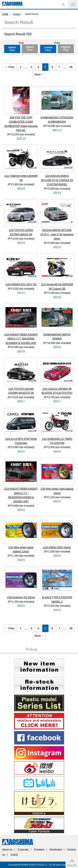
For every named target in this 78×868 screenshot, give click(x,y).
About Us (7, 850)
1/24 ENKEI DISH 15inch (57, 547)
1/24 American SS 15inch (21, 597)
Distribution (56, 850)
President (39, 850)
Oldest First (30, 48)
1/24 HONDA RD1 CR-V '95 (21, 284)
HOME (5, 14)
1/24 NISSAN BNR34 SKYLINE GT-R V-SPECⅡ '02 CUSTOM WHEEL (57, 180)
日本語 (14, 855)
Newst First (12, 49)
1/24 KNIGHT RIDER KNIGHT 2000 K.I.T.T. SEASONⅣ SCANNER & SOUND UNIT (21, 339)
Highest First (66, 48)
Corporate (23, 850)
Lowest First (48, 49)
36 (71, 67)
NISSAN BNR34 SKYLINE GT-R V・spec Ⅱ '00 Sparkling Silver (57, 234)
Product (17, 14)
